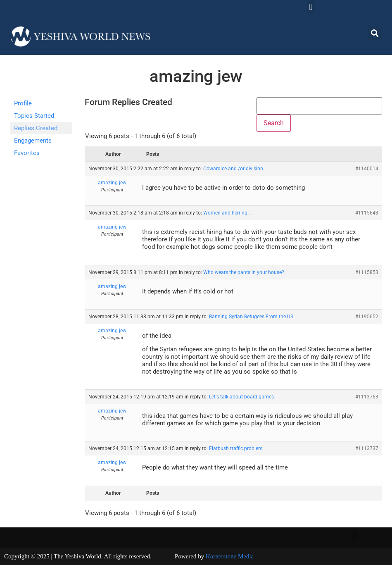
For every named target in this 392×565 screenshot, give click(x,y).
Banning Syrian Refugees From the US (251, 317)
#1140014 (367, 169)
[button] (311, 7)
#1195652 (367, 317)
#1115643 (367, 213)
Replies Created (36, 128)
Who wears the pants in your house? (244, 272)
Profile (23, 103)
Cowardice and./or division (233, 169)
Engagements (33, 141)
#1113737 (367, 448)
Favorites (27, 153)
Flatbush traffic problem (236, 448)
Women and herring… (227, 213)
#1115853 (367, 272)
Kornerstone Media (230, 556)
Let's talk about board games (241, 397)
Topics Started (34, 116)
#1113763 (367, 397)
